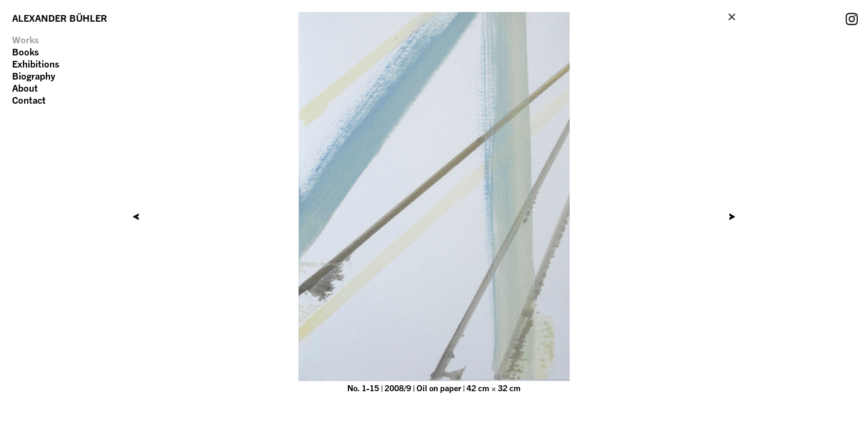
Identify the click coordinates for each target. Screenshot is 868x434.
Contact (29, 100)
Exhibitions (36, 64)
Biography (34, 76)
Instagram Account (852, 19)
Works (25, 40)
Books (25, 52)
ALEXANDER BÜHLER (60, 18)
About (25, 88)
